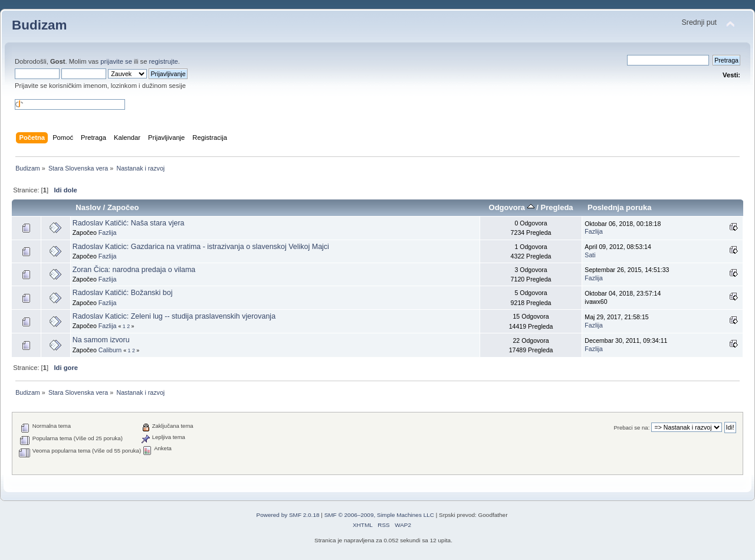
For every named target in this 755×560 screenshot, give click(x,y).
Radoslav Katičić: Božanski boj (123, 293)
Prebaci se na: (631, 428)
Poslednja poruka (620, 207)
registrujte (164, 61)
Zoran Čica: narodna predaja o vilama (134, 270)
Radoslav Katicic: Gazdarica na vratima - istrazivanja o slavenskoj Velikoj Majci (201, 247)
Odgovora (512, 207)
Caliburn (110, 350)
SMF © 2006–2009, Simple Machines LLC (379, 515)
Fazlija (108, 232)
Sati (590, 255)
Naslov (88, 207)
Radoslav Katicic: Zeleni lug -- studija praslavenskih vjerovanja (174, 316)
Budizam (40, 25)
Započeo (123, 207)
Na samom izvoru (101, 340)
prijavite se (116, 61)
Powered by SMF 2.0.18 (288, 515)
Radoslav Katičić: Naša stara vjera (129, 223)
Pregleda (557, 207)
